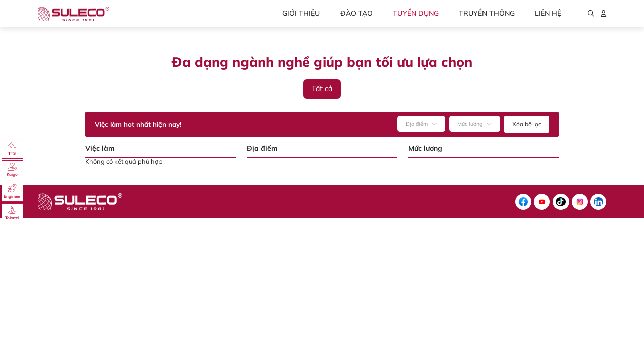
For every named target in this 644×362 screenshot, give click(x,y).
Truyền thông (487, 13)
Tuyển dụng (416, 13)
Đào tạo (356, 13)
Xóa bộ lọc (527, 124)
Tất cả (322, 88)
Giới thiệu (301, 13)
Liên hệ (548, 13)
